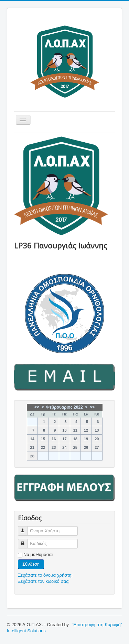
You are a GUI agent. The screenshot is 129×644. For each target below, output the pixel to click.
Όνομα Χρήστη (26, 528)
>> (92, 407)
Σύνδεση (31, 564)
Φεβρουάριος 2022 (64, 407)
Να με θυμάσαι (38, 554)
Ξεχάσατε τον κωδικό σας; (44, 581)
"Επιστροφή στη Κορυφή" (97, 625)
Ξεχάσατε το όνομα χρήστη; (45, 575)
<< (37, 407)
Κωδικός (26, 541)
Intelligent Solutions (26, 631)
